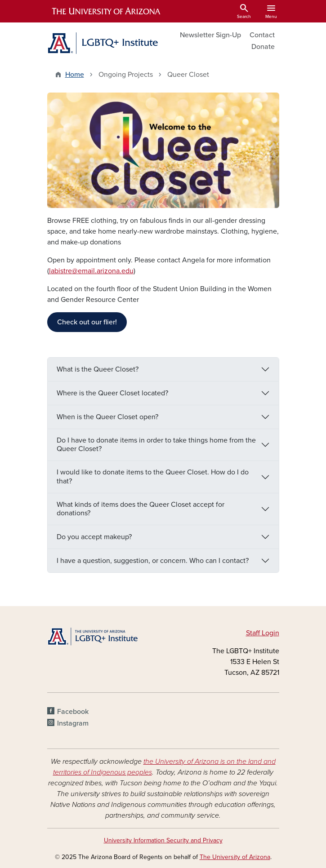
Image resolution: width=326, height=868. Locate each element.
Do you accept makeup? (95, 537)
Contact (262, 35)
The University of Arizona (235, 857)
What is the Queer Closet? (98, 369)
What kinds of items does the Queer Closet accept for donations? (141, 509)
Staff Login (263, 633)
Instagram (73, 723)
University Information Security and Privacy (163, 840)
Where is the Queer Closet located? (113, 393)
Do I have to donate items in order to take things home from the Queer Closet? (156, 445)
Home (75, 75)
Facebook (73, 712)
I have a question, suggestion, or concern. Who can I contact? (154, 561)
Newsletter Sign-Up (210, 35)
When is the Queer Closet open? (108, 417)
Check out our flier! (87, 322)
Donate (263, 47)
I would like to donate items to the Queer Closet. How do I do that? (153, 476)
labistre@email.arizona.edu (91, 271)
